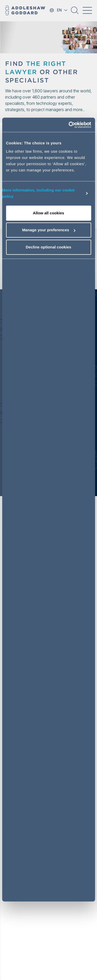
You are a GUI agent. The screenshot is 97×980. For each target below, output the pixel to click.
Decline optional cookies (49, 247)
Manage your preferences (49, 230)
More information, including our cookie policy (38, 193)
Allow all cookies (48, 213)
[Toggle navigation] (87, 10)
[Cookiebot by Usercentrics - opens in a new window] (69, 125)
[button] (75, 12)
